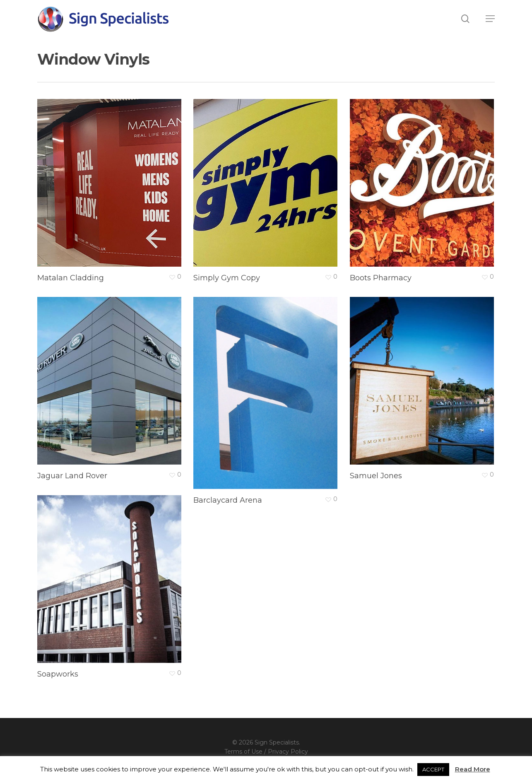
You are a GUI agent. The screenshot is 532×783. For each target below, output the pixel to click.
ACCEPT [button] (433, 769)
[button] (490, 19)
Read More (473, 769)
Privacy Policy (288, 752)
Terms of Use (243, 752)
